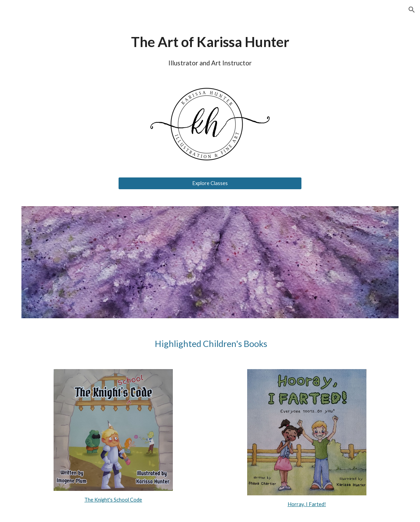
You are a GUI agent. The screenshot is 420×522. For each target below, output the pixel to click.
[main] (210, 49)
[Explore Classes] (210, 183)
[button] (412, 10)
